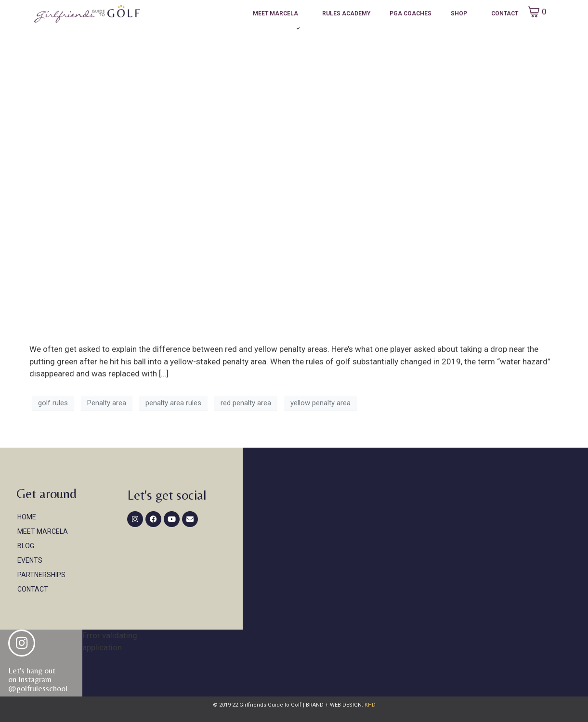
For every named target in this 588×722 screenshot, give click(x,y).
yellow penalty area (320, 403)
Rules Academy (346, 13)
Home (27, 517)
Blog (26, 546)
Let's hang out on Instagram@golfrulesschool (38, 679)
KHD (369, 705)
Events (30, 560)
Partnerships (41, 575)
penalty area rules (173, 403)
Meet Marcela (275, 13)
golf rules (53, 403)
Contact (505, 13)
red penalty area (246, 403)
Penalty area (107, 403)
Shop (459, 13)
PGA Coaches (411, 13)
